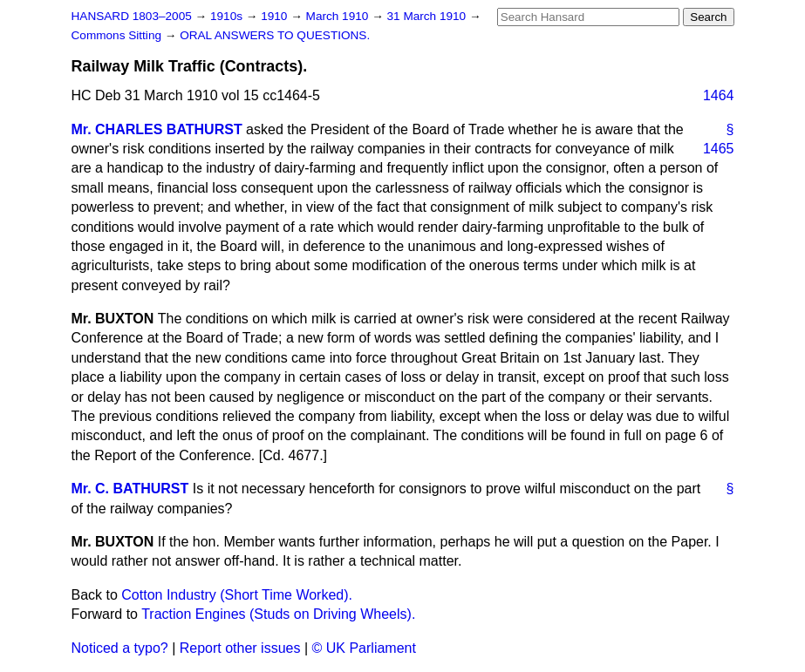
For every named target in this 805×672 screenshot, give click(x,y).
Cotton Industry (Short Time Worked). (237, 595)
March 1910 (339, 16)
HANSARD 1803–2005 (132, 16)
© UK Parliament (364, 648)
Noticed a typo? (120, 648)
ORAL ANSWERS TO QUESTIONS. (275, 35)
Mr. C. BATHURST (130, 489)
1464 (719, 95)
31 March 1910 (428, 16)
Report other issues (240, 648)
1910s (228, 16)
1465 (719, 149)
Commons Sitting (118, 35)
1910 (276, 16)
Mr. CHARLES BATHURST (157, 129)
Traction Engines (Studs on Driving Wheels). (278, 614)
